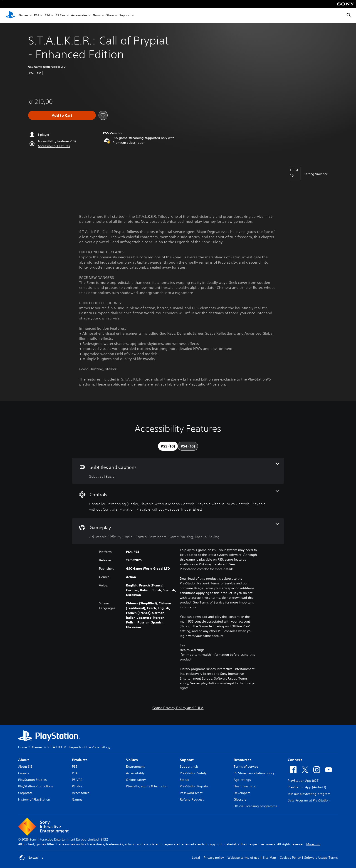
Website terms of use (243, 858)
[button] (54, 146)
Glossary (240, 799)
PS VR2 (77, 780)
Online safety (136, 780)
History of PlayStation (34, 799)
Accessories (79, 16)
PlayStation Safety (193, 773)
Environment (135, 767)
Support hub (189, 767)
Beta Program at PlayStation (309, 800)
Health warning (245, 786)
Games (24, 16)
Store (110, 16)
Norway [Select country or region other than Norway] (32, 858)
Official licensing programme (256, 806)
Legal (196, 858)
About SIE (25, 767)
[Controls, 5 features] (178, 501)
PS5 (37, 16)
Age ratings (242, 780)
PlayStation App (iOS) (303, 781)
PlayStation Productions (36, 786)
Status (184, 780)
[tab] (168, 446)
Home (23, 747)
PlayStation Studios (32, 780)
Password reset (191, 793)
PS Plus (61, 16)
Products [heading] (80, 760)
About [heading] (23, 760)
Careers (24, 773)
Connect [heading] (295, 760)
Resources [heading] (242, 760)
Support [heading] (187, 760)
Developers (242, 793)
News (97, 16)
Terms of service (246, 767)
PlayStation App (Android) (307, 787)
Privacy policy (214, 858)
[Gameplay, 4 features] (178, 531)
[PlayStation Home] (10, 15)
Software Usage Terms (321, 858)
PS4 (47, 16)
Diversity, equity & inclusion (147, 786)
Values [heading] (132, 760)
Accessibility (135, 773)
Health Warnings (192, 650)
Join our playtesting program (309, 794)
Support (125, 16)
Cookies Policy (290, 858)
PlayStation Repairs (194, 786)
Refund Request (192, 799)
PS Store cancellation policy (254, 773)
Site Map (269, 858)
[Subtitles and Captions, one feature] (178, 471)
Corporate (25, 793)
